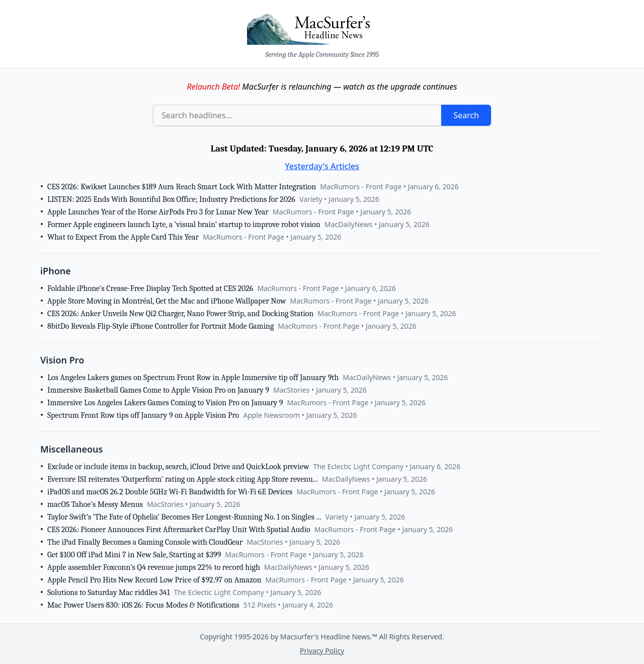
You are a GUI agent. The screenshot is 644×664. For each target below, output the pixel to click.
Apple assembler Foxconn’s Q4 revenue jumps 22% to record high (154, 567)
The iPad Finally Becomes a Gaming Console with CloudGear (145, 542)
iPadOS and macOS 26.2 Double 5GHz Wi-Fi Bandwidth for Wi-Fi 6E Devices (170, 492)
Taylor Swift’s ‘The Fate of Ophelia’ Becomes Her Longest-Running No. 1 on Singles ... (184, 517)
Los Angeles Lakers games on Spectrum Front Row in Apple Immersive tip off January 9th (193, 378)
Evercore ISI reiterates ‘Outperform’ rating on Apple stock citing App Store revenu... (183, 479)
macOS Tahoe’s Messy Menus (95, 504)
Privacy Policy (322, 651)
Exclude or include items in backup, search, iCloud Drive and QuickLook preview (178, 467)
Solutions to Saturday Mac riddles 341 (108, 593)
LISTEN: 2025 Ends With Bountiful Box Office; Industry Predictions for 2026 (171, 199)
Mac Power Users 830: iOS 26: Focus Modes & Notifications (143, 605)
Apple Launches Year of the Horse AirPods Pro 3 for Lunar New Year (158, 212)
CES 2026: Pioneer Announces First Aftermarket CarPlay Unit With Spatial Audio (179, 530)
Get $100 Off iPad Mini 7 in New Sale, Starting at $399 (134, 555)
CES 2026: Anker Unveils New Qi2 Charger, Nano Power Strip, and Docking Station (180, 314)
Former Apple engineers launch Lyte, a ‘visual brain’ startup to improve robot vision (184, 225)
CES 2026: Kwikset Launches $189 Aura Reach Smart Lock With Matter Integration (182, 187)
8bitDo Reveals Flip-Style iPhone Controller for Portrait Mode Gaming (160, 326)
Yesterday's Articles (322, 166)
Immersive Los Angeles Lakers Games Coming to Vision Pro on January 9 (165, 403)
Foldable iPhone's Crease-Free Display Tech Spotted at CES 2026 (150, 288)
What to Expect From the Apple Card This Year (123, 237)
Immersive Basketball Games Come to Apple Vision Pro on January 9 (158, 390)
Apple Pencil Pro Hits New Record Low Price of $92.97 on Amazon (154, 580)
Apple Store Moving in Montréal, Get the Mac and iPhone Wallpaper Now (167, 301)
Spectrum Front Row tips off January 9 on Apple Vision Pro (143, 415)
